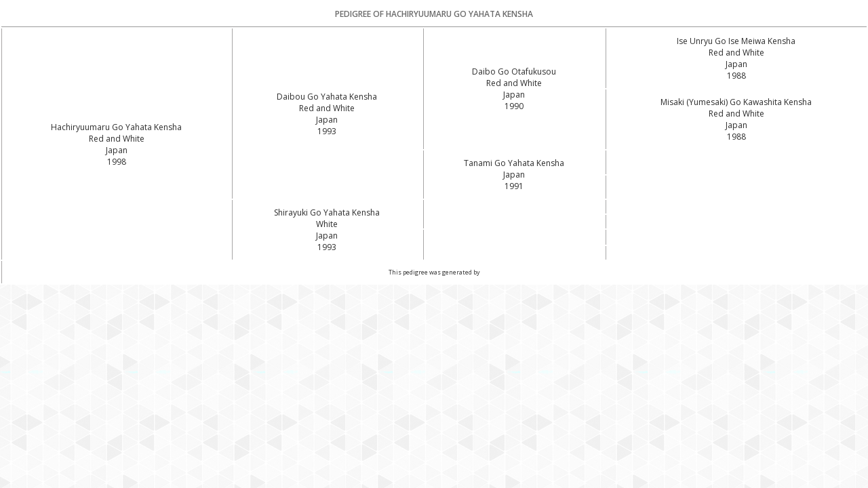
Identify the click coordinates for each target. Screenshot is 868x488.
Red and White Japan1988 (736, 64)
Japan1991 (514, 180)
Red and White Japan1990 (514, 95)
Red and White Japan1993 (327, 120)
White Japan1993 (327, 236)
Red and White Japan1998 (117, 150)
